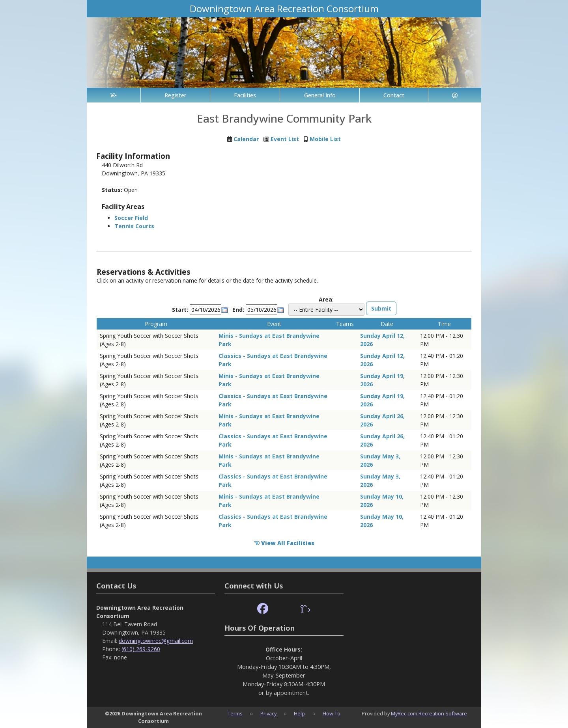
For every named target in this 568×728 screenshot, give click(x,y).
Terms (235, 713)
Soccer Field (131, 218)
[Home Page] (114, 95)
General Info (320, 95)
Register (175, 95)
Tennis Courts (134, 226)
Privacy (268, 713)
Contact (394, 95)
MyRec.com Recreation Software (429, 713)
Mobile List (325, 139)
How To (332, 713)
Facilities (245, 95)
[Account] (455, 95)
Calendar (246, 139)
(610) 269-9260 (141, 649)
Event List (285, 139)
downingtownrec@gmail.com (156, 641)
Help (299, 713)
